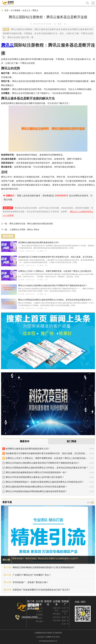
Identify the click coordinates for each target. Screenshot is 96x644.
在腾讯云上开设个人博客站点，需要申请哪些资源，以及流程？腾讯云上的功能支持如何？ (48, 458)
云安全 (39, 611)
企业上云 (26, 10)
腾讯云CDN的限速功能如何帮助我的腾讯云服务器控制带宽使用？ (36, 491)
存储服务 (39, 615)
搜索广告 (65, 617)
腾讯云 (35, 10)
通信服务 (39, 621)
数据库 (39, 618)
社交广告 (65, 608)
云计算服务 (15, 10)
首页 (6, 10)
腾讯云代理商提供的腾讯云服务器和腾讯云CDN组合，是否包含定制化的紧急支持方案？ (47, 468)
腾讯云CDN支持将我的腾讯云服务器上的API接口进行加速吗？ (35, 477)
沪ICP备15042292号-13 (48, 641)
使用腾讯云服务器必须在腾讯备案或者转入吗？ (28, 449)
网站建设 (57, 614)
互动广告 (65, 624)
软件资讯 (57, 617)
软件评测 (57, 621)
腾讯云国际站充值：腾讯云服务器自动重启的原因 (31, 224)
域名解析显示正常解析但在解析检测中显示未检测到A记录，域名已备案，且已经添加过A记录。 (50, 453)
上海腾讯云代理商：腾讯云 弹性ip (24, 230)
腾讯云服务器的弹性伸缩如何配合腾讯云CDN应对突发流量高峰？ (36, 487)
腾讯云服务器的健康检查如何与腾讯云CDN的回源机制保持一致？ (36, 472)
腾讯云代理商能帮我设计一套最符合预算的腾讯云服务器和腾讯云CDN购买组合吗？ (45, 482)
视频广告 (65, 621)
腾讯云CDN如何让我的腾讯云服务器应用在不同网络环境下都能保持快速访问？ (43, 463)
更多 (90, 502)
